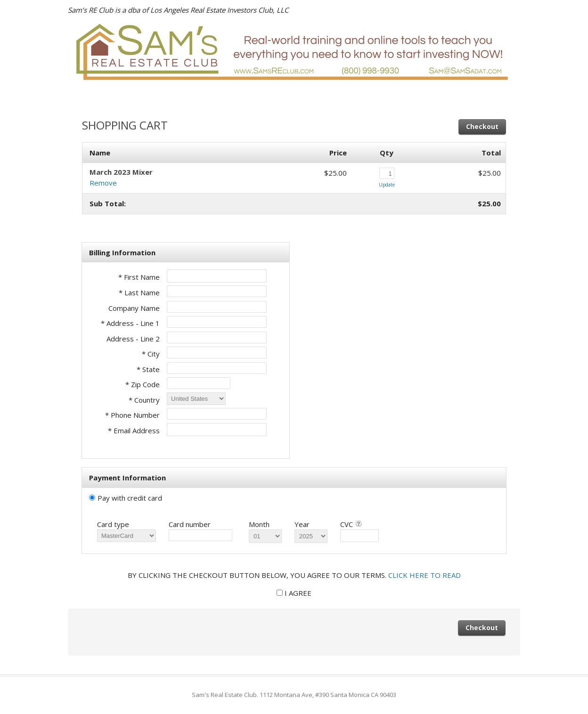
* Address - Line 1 (130, 323)
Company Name (134, 308)
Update (387, 185)
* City (151, 354)
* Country (144, 400)
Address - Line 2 (133, 339)
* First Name (139, 277)
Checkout (482, 126)
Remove (103, 183)
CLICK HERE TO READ (425, 575)
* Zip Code (143, 384)
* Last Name (139, 292)
